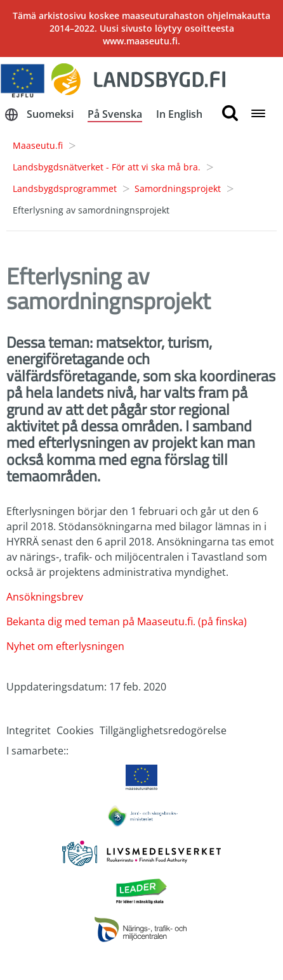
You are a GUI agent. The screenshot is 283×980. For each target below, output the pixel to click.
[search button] (230, 114)
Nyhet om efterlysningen (65, 646)
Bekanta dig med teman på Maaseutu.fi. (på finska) (127, 621)
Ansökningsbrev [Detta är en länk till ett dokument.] (45, 597)
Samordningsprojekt (178, 188)
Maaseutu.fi (38, 145)
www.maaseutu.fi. (141, 41)
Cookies (75, 730)
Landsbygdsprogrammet (65, 188)
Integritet (29, 730)
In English (179, 114)
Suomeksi (50, 114)
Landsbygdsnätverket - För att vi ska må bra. (107, 167)
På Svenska (115, 114)
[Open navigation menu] (258, 114)
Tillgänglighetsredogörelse (163, 730)
